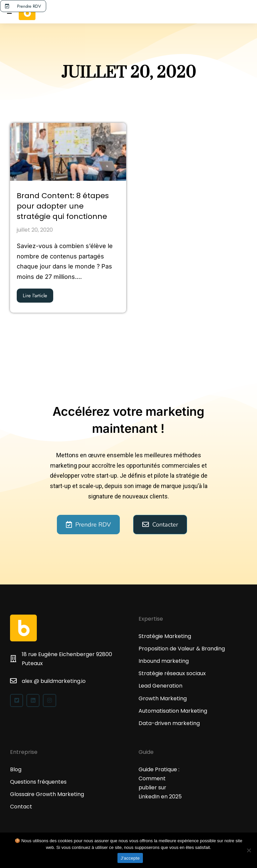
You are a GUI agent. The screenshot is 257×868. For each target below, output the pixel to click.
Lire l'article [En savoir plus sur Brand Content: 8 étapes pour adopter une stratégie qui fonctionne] (35, 296)
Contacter (160, 525)
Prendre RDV (23, 6)
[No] (249, 850)
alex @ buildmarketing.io (54, 681)
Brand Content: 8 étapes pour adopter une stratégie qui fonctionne (63, 206)
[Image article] (68, 152)
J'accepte (130, 858)
